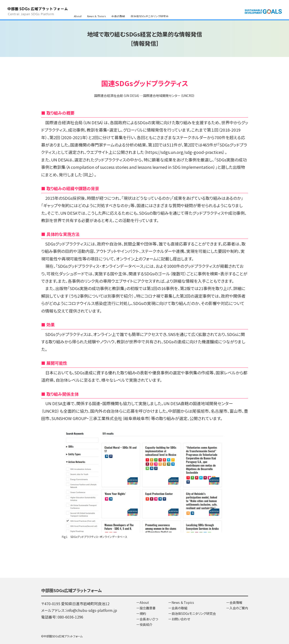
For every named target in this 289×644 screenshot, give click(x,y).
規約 (143, 613)
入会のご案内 (138, 15)
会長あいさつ (149, 619)
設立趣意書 (148, 608)
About (78, 9)
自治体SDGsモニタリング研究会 (150, 9)
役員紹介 (146, 624)
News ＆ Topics (96, 9)
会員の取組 (118, 9)
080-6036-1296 (70, 617)
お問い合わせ (99, 15)
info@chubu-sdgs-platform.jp (92, 610)
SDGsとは (80, 15)
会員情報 (119, 15)
